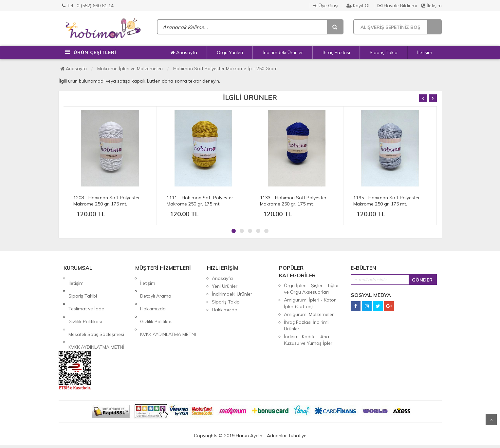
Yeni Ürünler (225, 286)
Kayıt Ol (358, 6)
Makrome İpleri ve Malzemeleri (130, 68)
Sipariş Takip (384, 52)
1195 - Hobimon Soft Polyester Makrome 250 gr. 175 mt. (387, 201)
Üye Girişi (326, 6)
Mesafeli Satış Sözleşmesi (96, 310)
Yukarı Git (491, 419)
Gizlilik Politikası (85, 302)
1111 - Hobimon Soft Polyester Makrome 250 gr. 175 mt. (200, 201)
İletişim (432, 6)
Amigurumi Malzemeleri (309, 314)
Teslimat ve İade (86, 294)
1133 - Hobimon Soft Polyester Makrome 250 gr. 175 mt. (293, 201)
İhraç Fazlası (336, 52)
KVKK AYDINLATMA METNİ (96, 318)
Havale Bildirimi (397, 6)
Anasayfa (184, 52)
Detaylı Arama (156, 286)
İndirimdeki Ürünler (283, 52)
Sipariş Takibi (83, 286)
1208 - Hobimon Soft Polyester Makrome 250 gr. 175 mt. (107, 201)
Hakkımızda (153, 294)
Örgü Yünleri (230, 52)
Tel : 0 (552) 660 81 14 (88, 6)
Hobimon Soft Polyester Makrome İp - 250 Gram (225, 68)
